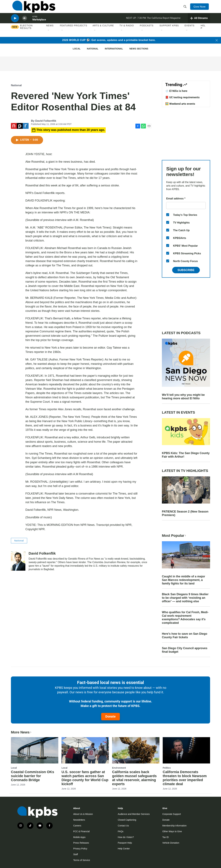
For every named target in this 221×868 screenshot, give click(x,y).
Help (203, 33)
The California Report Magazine (164, 23)
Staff (76, 854)
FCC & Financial (81, 831)
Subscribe (186, 270)
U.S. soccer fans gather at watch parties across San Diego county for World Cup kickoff (85, 778)
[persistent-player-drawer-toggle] (199, 23)
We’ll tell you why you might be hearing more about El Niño (183, 397)
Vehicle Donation (171, 843)
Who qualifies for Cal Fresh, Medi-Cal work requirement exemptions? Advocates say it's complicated (185, 618)
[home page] (32, 9)
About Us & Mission (83, 814)
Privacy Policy (80, 849)
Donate (110, 716)
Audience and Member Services (134, 814)
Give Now (200, 8)
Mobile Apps (79, 837)
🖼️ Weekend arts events (180, 104)
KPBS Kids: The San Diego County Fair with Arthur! (186, 455)
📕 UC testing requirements (182, 97)
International (114, 49)
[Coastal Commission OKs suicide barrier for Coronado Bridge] (35, 750)
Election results (26, 33)
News (50, 32)
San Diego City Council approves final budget (185, 650)
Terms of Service (82, 860)
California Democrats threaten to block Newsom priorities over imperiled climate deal (185, 778)
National (93, 49)
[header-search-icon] (186, 9)
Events (190, 32)
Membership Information (175, 826)
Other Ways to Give (172, 831)
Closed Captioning (127, 820)
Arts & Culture (103, 32)
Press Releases (81, 843)
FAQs (121, 831)
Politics (167, 768)
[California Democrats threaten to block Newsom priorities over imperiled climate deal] (186, 750)
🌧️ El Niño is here (176, 91)
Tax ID (166, 837)
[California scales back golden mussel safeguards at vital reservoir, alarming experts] (136, 750)
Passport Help (125, 843)
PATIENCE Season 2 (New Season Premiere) (185, 513)
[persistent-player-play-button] (15, 23)
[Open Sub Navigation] (49, 37)
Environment (119, 768)
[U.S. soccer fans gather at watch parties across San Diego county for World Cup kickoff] (85, 750)
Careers (77, 826)
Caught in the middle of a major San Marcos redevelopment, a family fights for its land (183, 580)
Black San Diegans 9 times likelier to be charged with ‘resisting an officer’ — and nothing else (185, 598)
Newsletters (79, 820)
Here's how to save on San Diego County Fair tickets (185, 636)
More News (21, 732)
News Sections (139, 49)
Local (77, 49)
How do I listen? (126, 837)
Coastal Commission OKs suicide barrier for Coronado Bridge (33, 776)
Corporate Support (172, 814)
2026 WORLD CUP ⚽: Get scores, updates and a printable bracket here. (109, 40)
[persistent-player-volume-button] (25, 23)
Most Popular (174, 536)
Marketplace (39, 25)
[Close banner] (217, 40)
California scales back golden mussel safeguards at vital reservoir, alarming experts (134, 778)
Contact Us (123, 826)
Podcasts (147, 32)
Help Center (124, 849)
